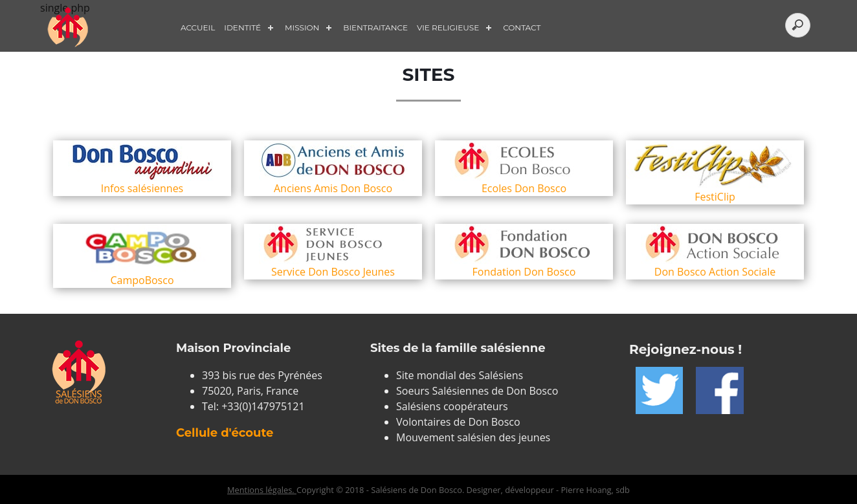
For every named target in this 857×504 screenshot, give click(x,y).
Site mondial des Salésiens (460, 375)
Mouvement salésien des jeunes (473, 437)
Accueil (198, 27)
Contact (522, 27)
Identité (242, 27)
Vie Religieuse (448, 27)
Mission (302, 27)
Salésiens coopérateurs (452, 406)
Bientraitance (375, 27)
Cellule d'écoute (225, 433)
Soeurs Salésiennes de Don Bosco (477, 391)
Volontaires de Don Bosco (458, 422)
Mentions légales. (262, 490)
